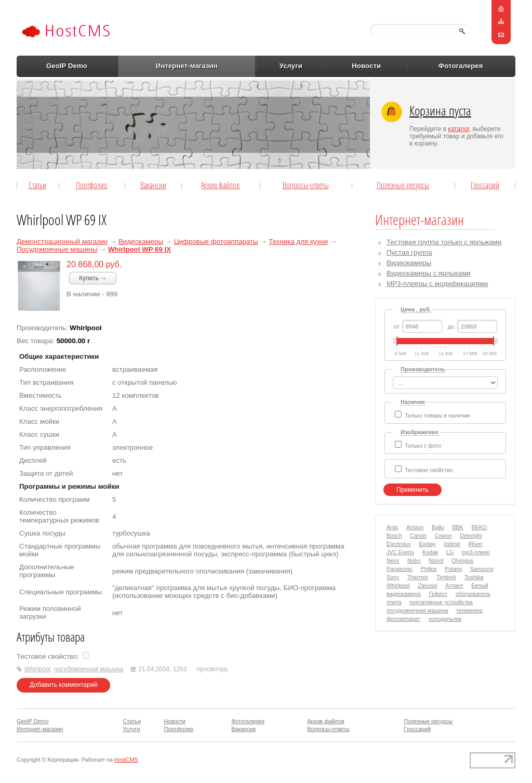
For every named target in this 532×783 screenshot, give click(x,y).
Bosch (394, 536)
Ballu (438, 527)
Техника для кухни (298, 242)
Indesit (452, 544)
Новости (366, 66)
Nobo (414, 560)
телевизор (469, 610)
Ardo (393, 527)
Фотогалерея (461, 66)
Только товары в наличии (437, 415)
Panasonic (400, 569)
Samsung (482, 569)
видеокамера (404, 594)
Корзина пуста (440, 110)
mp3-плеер (476, 552)
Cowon (443, 536)
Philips (428, 569)
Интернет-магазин (187, 66)
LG (450, 552)
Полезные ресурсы (403, 185)
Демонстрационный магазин (62, 242)
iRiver (475, 544)
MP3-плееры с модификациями (437, 284)
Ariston (415, 527)
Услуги (291, 66)
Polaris (454, 569)
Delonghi (471, 536)
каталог (458, 129)
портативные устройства (441, 602)
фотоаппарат (403, 619)
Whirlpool (37, 669)
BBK (458, 527)
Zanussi (427, 585)
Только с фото (423, 446)
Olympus (462, 560)
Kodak (430, 552)
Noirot (436, 560)
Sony (393, 577)
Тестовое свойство (429, 470)
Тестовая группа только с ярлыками (444, 242)
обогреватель (473, 594)
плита (394, 602)
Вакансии (153, 185)
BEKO (480, 527)
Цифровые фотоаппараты (216, 242)
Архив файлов (220, 185)
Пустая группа (409, 252)
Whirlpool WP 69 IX (139, 249)
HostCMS (126, 760)
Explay (428, 544)
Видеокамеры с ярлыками (429, 273)
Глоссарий (485, 185)
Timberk (446, 577)
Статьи (37, 185)
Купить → (93, 278)
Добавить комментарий (63, 685)
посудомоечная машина (89, 669)
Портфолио (92, 185)
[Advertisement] (234, 124)
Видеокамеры (141, 242)
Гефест (438, 594)
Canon (418, 536)
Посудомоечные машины (57, 249)
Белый (480, 585)
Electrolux (399, 544)
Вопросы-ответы (306, 185)
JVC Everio (400, 552)
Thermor (418, 577)
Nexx (393, 560)
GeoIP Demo (67, 66)
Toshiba (474, 577)
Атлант (454, 585)
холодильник (445, 619)
